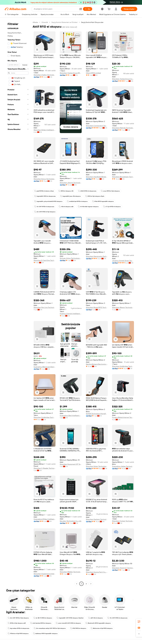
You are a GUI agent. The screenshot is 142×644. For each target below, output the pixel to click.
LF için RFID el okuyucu (112, 207)
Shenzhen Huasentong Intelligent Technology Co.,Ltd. (45, 574)
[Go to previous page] (77, 584)
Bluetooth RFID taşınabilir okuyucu (98, 623)
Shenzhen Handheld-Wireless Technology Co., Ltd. (97, 177)
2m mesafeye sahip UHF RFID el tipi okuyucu (50, 628)
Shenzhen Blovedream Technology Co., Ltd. (123, 177)
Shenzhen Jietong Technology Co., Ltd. (71, 183)
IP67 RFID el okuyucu (78, 628)
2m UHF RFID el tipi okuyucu (45, 212)
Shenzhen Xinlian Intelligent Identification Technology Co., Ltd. (45, 130)
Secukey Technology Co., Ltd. (71, 521)
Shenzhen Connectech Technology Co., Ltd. (97, 126)
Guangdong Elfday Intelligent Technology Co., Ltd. (45, 519)
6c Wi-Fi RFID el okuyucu (43, 618)
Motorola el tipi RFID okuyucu (102, 628)
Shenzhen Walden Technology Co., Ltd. (71, 572)
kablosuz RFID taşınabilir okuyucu (45, 634)
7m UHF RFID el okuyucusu (117, 618)
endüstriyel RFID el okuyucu (77, 201)
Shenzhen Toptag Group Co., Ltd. (123, 79)
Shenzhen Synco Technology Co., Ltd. (45, 179)
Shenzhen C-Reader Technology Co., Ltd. (45, 468)
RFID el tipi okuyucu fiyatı (95, 196)
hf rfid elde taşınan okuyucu (88, 207)
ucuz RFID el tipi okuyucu (110, 191)
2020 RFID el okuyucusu (87, 191)
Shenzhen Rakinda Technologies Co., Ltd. (123, 128)
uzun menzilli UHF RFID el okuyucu (68, 623)
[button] (81, 9)
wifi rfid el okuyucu (95, 618)
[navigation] (18, 303)
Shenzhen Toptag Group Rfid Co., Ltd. (71, 73)
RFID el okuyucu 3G (66, 191)
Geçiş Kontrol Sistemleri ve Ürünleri (64, 22)
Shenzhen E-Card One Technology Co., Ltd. (45, 260)
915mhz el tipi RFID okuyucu (18, 634)
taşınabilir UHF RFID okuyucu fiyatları (70, 618)
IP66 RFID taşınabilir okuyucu (103, 201)
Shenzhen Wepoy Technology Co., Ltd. (123, 307)
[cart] (109, 9)
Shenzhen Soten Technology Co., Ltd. (97, 466)
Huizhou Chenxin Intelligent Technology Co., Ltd (71, 314)
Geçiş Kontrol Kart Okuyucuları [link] (92, 22)
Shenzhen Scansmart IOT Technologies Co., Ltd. (71, 464)
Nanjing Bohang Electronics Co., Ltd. (97, 364)
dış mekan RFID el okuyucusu (18, 628)
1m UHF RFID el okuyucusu (44, 207)
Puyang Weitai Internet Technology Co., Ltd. (123, 417)
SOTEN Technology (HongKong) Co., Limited (97, 414)
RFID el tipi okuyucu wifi (17, 623)
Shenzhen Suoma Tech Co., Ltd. (97, 572)
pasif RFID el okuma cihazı (44, 191)
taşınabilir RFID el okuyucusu (45, 196)
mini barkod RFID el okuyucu (41, 623)
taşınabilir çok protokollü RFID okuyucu (48, 201)
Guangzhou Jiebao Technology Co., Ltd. (123, 466)
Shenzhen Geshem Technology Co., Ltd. (97, 519)
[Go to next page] (91, 584)
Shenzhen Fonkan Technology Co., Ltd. (123, 521)
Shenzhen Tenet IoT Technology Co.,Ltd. (123, 568)
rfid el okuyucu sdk (66, 207)
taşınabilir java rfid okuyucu (70, 196)
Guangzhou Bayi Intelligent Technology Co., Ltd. (71, 415)
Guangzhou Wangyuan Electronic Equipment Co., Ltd (45, 367)
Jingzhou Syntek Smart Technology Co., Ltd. (123, 261)
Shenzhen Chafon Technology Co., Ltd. (45, 75)
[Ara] (88, 9)
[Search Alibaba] (56, 9)
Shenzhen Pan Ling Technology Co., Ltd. (45, 307)
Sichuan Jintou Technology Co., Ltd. (71, 258)
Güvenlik (45, 22)
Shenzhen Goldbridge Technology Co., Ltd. (123, 366)
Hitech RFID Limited (93, 73)
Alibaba (35, 22)
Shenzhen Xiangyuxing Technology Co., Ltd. (97, 256)
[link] (139, 622)
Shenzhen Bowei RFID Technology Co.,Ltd (97, 307)
